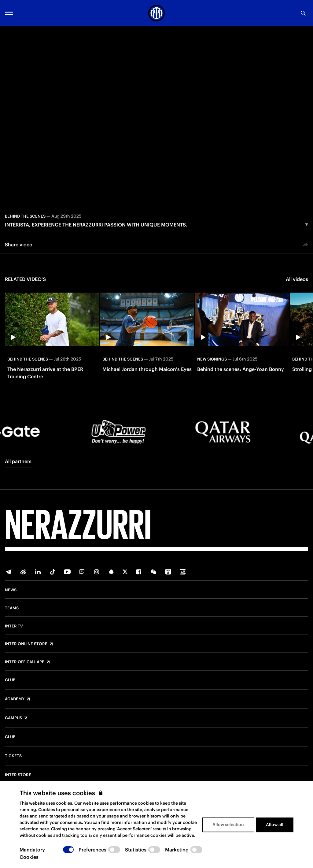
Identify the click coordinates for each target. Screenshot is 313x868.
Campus (13, 718)
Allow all (275, 825)
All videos (297, 279)
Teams (12, 608)
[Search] (303, 13)
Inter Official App (25, 662)
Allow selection (228, 825)
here (44, 829)
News (11, 590)
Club (10, 680)
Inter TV (14, 626)
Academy (15, 699)
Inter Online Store (26, 644)
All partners (18, 461)
